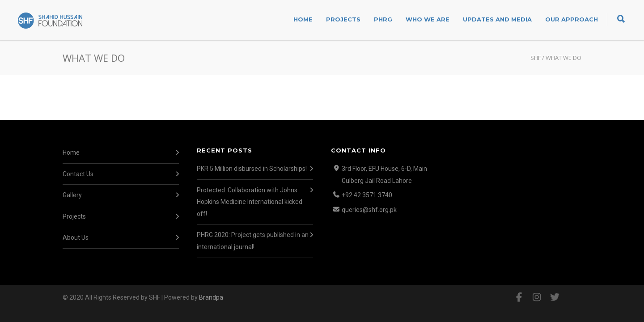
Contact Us (78, 174)
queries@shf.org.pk (369, 210)
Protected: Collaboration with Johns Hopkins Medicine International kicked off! (250, 202)
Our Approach (572, 19)
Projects (343, 19)
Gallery (72, 195)
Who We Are (428, 19)
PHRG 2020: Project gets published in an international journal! (253, 241)
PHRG (383, 19)
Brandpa (211, 297)
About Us (76, 237)
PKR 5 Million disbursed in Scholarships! (252, 169)
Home (303, 19)
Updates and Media (497, 19)
